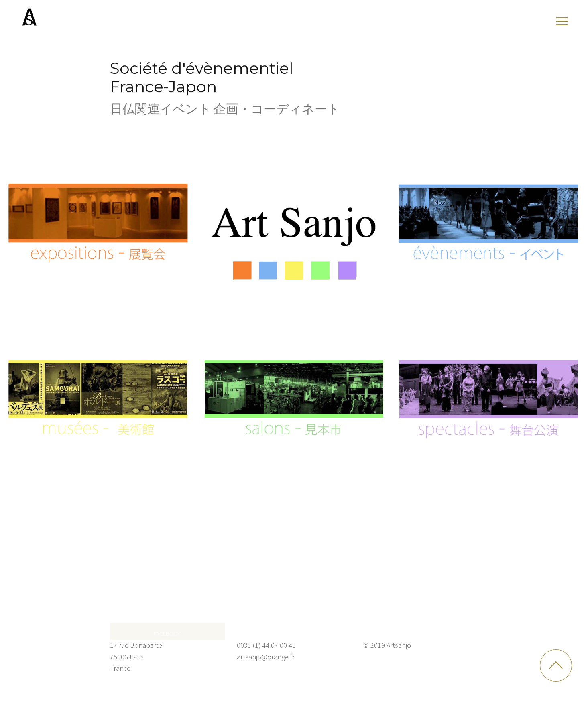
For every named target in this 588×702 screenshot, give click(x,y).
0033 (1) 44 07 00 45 (266, 645)
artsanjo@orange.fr (266, 657)
